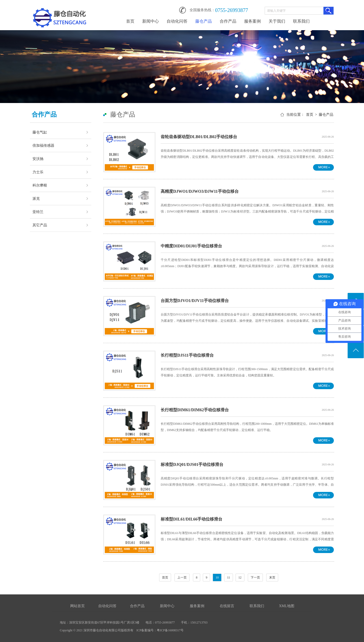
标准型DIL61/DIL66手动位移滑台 (191, 519)
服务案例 (252, 21)
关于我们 (277, 21)
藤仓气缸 (40, 132)
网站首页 (77, 606)
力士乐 (38, 172)
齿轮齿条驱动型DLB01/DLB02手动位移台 (199, 137)
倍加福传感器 (43, 145)
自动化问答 (177, 21)
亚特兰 (38, 212)
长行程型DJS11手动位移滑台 (187, 355)
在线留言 (227, 606)
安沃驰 (38, 159)
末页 (272, 577)
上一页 (182, 577)
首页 (130, 21)
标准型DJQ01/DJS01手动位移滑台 (192, 464)
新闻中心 (151, 21)
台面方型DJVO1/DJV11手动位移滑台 (195, 301)
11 (229, 577)
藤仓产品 (204, 21)
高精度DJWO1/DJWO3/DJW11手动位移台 (200, 191)
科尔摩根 (40, 185)
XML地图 (287, 606)
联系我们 (301, 21)
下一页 (255, 577)
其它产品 (40, 225)
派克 (36, 198)
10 (217, 577)
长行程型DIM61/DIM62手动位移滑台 (195, 410)
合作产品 (228, 21)
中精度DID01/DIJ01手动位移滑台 (191, 246)
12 (240, 577)
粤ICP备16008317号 (170, 630)
